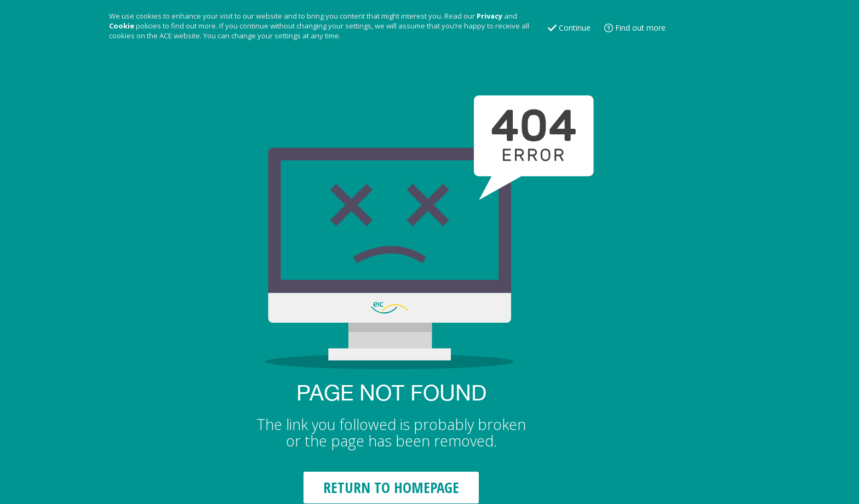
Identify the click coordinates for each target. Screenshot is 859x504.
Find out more (640, 28)
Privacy (489, 16)
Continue (575, 28)
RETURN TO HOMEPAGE (391, 487)
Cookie (122, 26)
